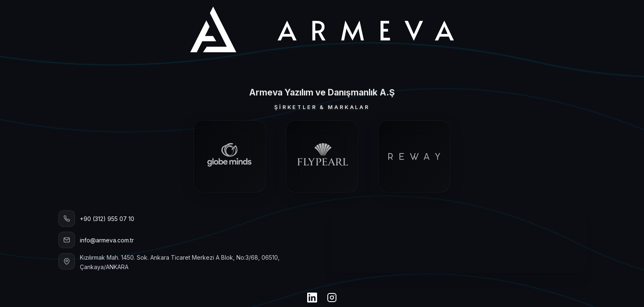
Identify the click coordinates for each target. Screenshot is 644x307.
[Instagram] (332, 298)
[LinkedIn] (312, 298)
